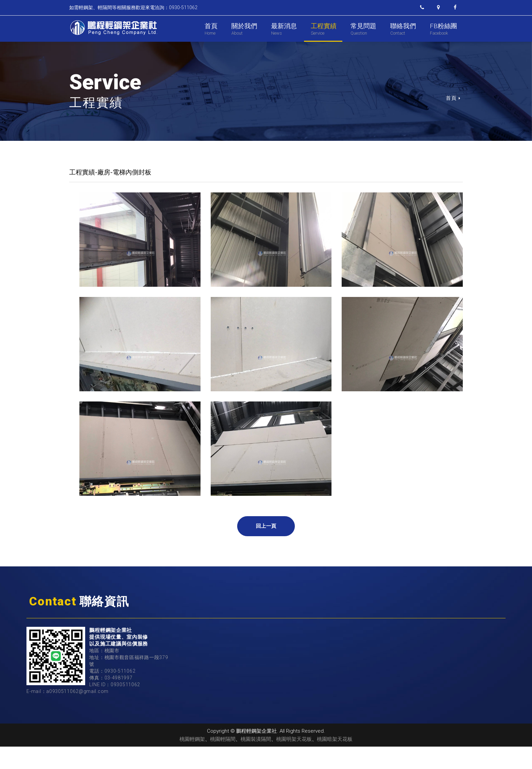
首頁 (211, 29)
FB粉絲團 (443, 29)
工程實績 (324, 29)
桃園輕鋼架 (192, 762)
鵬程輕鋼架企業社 (113, 28)
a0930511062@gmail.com (77, 714)
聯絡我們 (403, 29)
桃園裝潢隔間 (256, 762)
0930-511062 (120, 693)
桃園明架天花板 (294, 762)
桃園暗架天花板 (335, 762)
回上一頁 (266, 548)
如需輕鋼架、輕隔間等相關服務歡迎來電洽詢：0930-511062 (133, 7)
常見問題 (363, 29)
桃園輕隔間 (223, 762)
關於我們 (244, 29)
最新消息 (284, 29)
